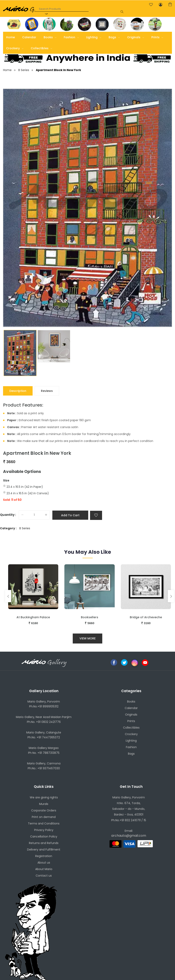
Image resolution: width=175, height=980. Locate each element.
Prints (157, 37)
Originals (136, 37)
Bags (114, 37)
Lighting (94, 37)
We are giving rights (44, 797)
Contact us (44, 876)
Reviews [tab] (47, 391)
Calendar (29, 37)
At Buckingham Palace (33, 617)
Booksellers (90, 617)
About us (44, 863)
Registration (44, 856)
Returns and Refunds (44, 843)
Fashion (71, 37)
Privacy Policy (44, 830)
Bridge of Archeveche (146, 617)
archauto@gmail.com (129, 836)
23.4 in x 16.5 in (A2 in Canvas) (28, 493)
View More (87, 638)
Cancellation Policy (44, 836)
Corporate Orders (44, 810)
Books (50, 37)
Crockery (15, 48)
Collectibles (41, 48)
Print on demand (44, 817)
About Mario (44, 869)
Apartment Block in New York (58, 70)
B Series (26, 70)
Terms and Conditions (44, 823)
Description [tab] (18, 391)
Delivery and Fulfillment (44, 850)
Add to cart (70, 515)
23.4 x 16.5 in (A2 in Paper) (25, 487)
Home (10, 37)
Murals (44, 804)
